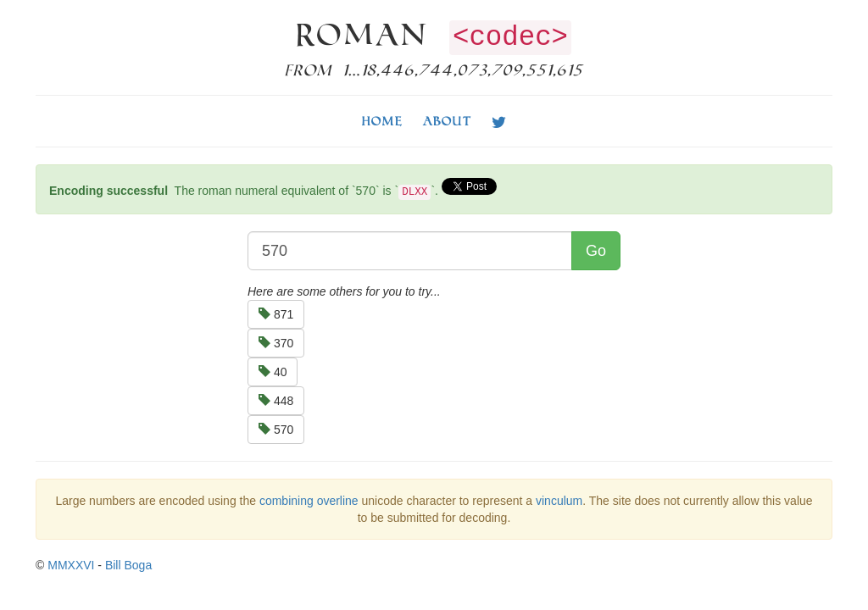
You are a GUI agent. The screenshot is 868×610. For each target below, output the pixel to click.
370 (276, 343)
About (447, 121)
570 (276, 430)
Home (382, 121)
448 (276, 401)
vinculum (559, 501)
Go (596, 251)
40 (273, 372)
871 (276, 314)
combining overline (309, 501)
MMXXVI (71, 565)
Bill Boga (128, 565)
